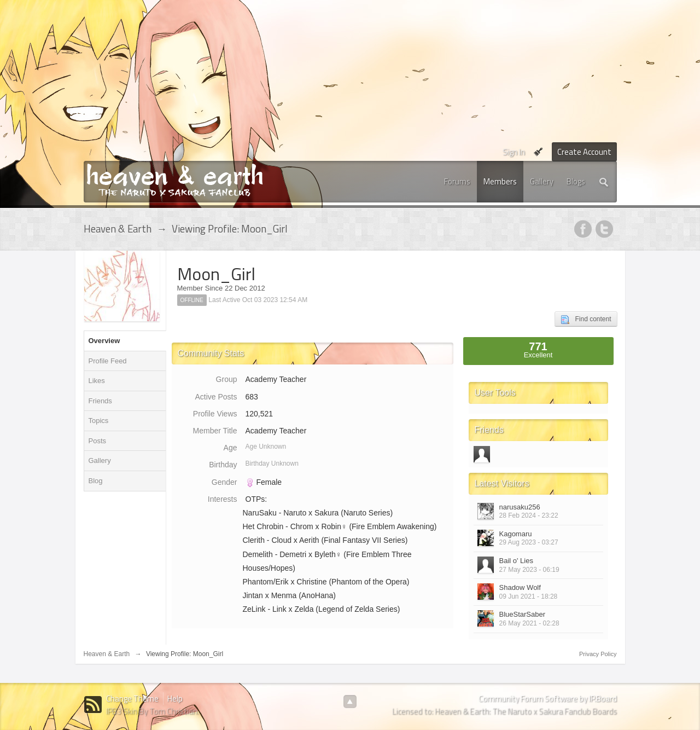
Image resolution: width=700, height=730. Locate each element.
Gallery (542, 181)
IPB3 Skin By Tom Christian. (153, 711)
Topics (99, 421)
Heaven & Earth (107, 654)
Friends (100, 401)
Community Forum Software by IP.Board (548, 699)
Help (175, 699)
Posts (98, 441)
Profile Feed (108, 361)
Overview (104, 341)
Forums (457, 181)
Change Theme (132, 699)
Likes (97, 381)
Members (500, 181)
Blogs (576, 181)
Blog (96, 481)
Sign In (514, 152)
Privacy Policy (598, 654)
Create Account (584, 152)
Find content (586, 320)
